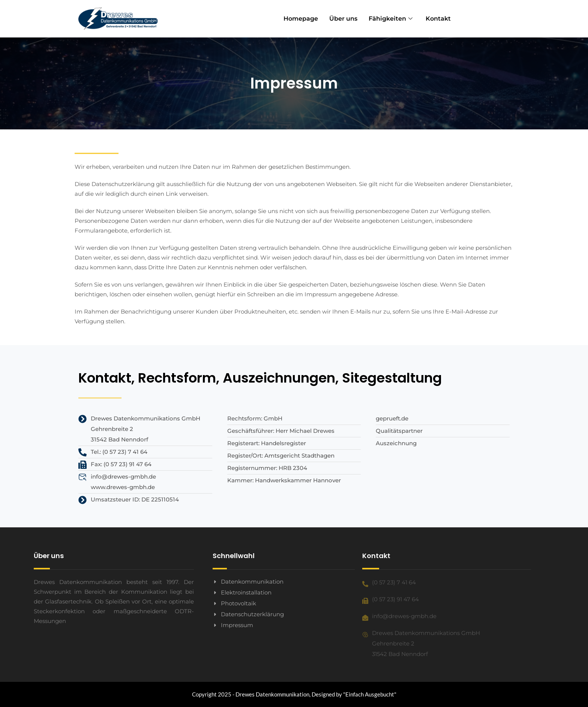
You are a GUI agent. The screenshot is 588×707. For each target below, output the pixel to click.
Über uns (343, 19)
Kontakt (438, 19)
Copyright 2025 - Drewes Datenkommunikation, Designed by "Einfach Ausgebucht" (294, 694)
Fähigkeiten (391, 19)
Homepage (301, 19)
